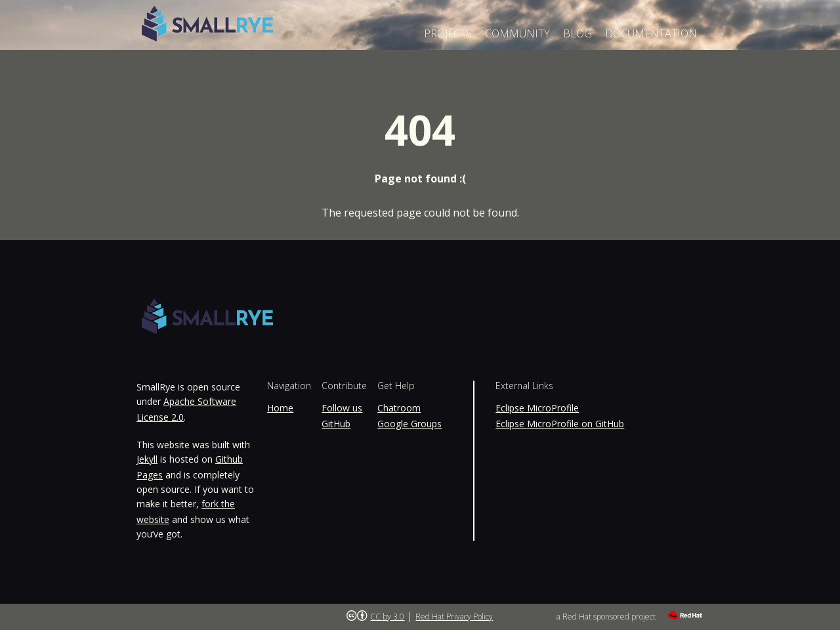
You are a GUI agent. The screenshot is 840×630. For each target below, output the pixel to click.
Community (517, 33)
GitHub (336, 424)
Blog (577, 33)
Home (280, 408)
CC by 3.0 (387, 617)
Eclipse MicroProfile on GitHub (560, 424)
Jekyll (147, 459)
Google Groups (409, 424)
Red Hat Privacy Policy (454, 617)
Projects (448, 33)
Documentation (651, 33)
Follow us (342, 408)
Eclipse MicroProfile (537, 408)
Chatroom (399, 408)
